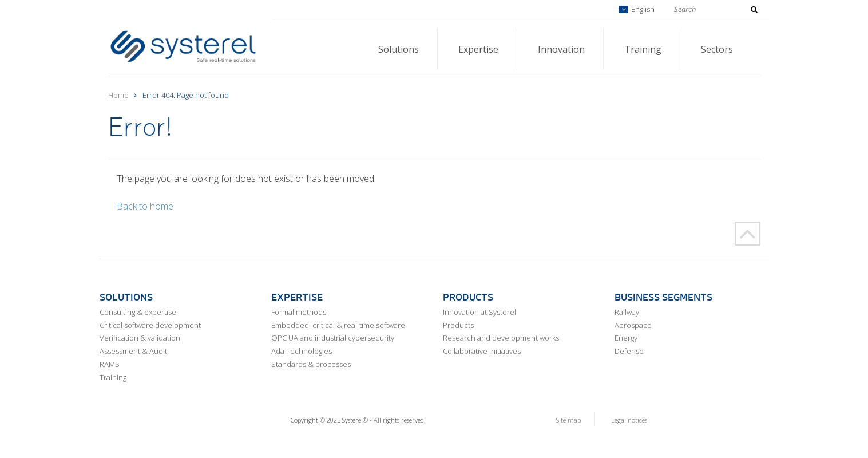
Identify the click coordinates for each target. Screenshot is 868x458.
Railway (627, 312)
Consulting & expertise (138, 312)
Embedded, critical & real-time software (338, 325)
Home (118, 95)
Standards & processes (311, 364)
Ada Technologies (302, 351)
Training (643, 49)
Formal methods (299, 312)
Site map (568, 420)
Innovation (561, 49)
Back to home (145, 206)
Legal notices (629, 420)
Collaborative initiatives (482, 351)
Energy (626, 338)
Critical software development (150, 325)
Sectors (717, 49)
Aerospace (633, 325)
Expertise (478, 49)
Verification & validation (140, 338)
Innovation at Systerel (479, 312)
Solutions (399, 49)
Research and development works (501, 338)
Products (458, 325)
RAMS (110, 364)
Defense (629, 351)
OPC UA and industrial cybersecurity (333, 338)
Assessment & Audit (133, 351)
